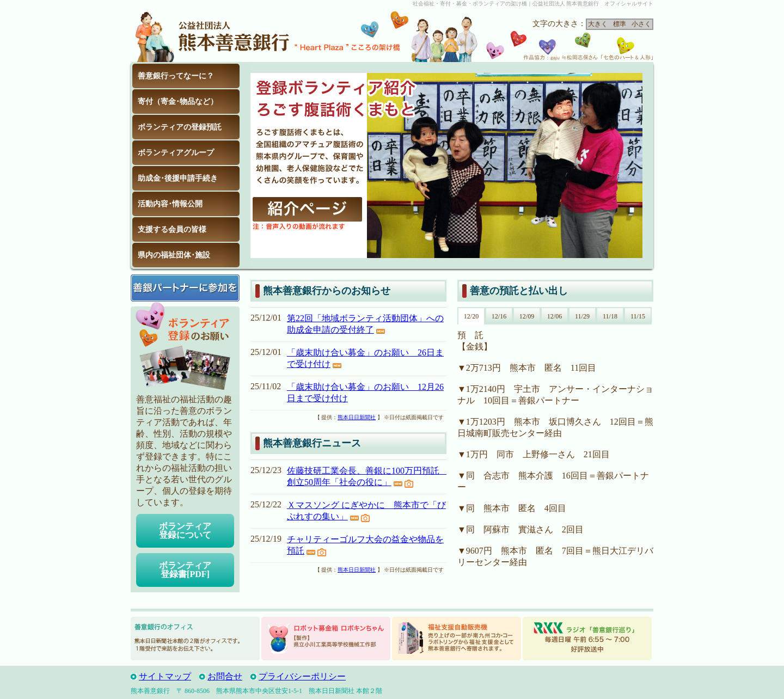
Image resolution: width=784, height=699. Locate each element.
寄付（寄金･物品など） (178, 102)
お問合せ (225, 676)
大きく (598, 24)
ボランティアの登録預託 (180, 127)
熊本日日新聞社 (357, 417)
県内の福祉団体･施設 (174, 255)
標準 (620, 24)
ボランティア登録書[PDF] (185, 570)
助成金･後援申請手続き (178, 178)
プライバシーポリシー (302, 676)
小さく (641, 24)
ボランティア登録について (185, 531)
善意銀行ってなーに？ (176, 76)
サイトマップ (165, 676)
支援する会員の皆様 (172, 229)
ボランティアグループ (176, 153)
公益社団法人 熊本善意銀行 (212, 35)
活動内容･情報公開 (170, 204)
